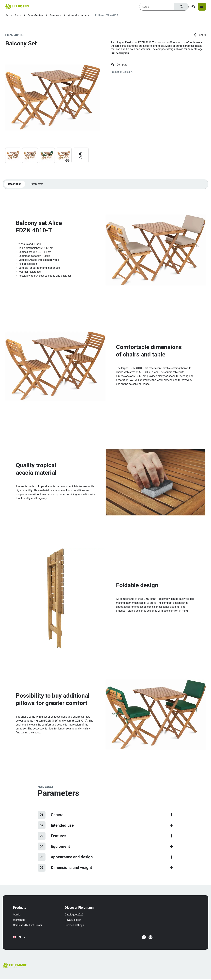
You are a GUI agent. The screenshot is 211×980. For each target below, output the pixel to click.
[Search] (181, 7)
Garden (18, 15)
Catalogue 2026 (74, 915)
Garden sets (56, 15)
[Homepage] (7, 15)
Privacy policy (73, 920)
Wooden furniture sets (78, 15)
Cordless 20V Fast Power (28, 926)
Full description (120, 53)
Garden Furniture (36, 15)
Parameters (37, 184)
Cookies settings (75, 926)
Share (199, 35)
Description (15, 184)
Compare (119, 65)
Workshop (19, 920)
